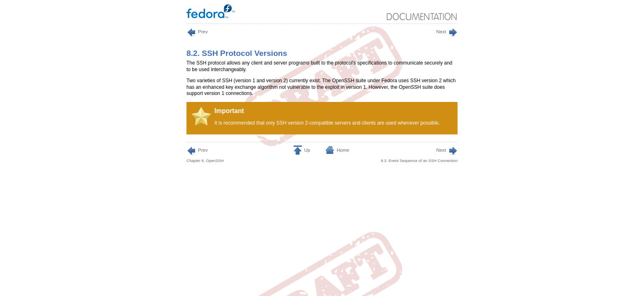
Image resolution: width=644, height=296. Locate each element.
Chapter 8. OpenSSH (205, 155)
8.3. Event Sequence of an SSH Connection (419, 155)
